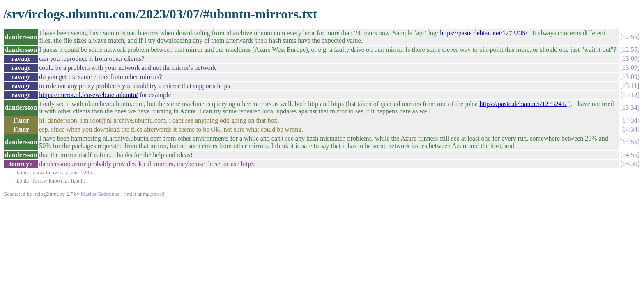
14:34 (630, 120)
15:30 (630, 164)
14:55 (630, 142)
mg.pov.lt (153, 194)
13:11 (630, 86)
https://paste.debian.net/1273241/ (523, 104)
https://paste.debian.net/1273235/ (483, 33)
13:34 (630, 108)
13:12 (630, 95)
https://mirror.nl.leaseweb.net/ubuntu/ (88, 95)
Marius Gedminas (100, 194)
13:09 (630, 59)
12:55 (630, 37)
